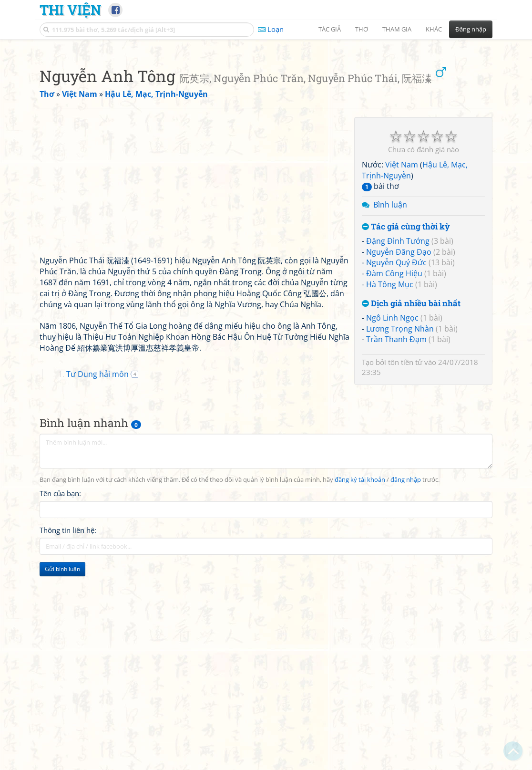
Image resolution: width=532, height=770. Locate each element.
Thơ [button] (362, 29)
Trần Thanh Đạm (396, 473)
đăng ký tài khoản (360, 613)
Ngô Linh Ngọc (392, 451)
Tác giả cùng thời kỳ (406, 360)
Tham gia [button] (397, 29)
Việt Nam (402, 298)
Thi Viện (70, 10)
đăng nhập (406, 613)
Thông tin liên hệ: (68, 664)
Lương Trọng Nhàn (400, 462)
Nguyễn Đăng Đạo (399, 385)
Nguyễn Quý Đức (396, 396)
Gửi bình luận (62, 702)
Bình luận (390, 338)
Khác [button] (434, 29)
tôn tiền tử (405, 496)
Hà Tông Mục (390, 418)
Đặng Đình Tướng (398, 375)
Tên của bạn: (60, 627)
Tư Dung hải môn (97, 508)
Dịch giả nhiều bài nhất (411, 437)
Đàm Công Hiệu (394, 407)
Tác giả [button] (330, 29)
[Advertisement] (266, 112)
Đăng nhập (471, 29)
